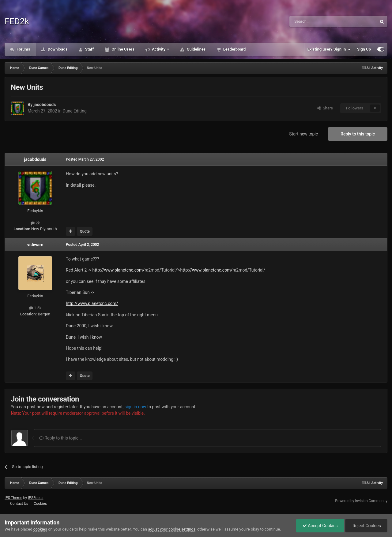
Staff (89, 49)
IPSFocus (36, 498)
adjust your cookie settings (172, 529)
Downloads (57, 49)
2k (35, 223)
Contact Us (19, 504)
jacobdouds (45, 105)
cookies (40, 529)
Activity (159, 49)
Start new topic (303, 134)
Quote (85, 231)
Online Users (123, 49)
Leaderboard (234, 49)
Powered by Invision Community (361, 501)
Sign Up (364, 49)
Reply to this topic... (60, 438)
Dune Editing (75, 111)
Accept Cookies (320, 526)
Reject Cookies (366, 526)
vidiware (35, 245)
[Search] (318, 21)
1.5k (35, 308)
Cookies (40, 504)
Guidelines (196, 49)
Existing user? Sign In (329, 49)
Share (325, 108)
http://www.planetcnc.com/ (119, 270)
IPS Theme (13, 498)
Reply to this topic (358, 134)
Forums (23, 49)
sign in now (136, 407)
